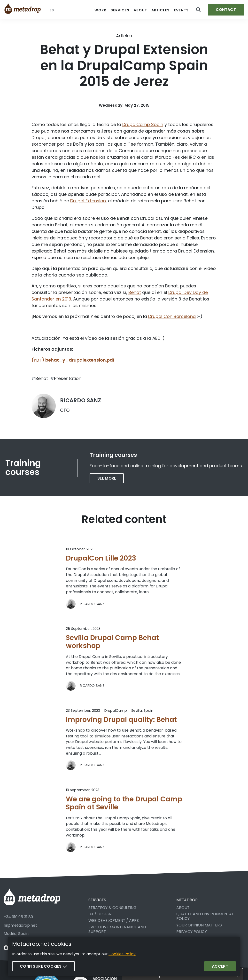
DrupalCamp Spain (143, 124)
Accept (220, 966)
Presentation (68, 378)
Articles (124, 36)
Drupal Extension (88, 201)
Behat (135, 292)
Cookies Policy (122, 954)
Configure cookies (43, 966)
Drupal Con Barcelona (172, 316)
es (52, 10)
